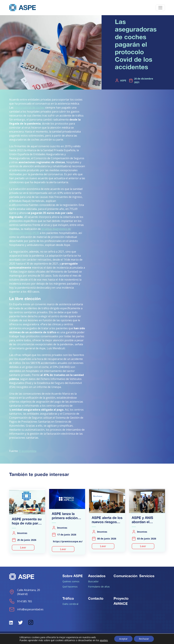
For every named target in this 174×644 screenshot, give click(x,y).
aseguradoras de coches (29, 108)
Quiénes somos (71, 581)
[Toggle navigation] (160, 8)
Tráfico (68, 598)
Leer (23, 547)
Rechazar (144, 639)
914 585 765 (21, 601)
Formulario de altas (99, 586)
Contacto (96, 598)
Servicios (147, 576)
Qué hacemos (70, 586)
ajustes (104, 640)
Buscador (93, 581)
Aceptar (123, 639)
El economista (28, 451)
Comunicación (125, 576)
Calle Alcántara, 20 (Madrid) (25, 592)
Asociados (97, 576)
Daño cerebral (70, 604)
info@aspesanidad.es (26, 609)
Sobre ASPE (73, 576)
